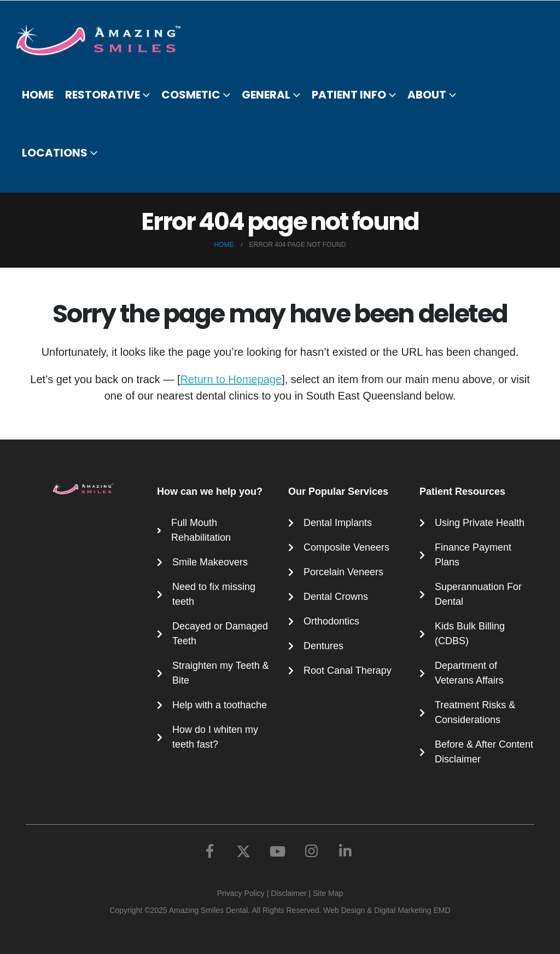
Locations (55, 153)
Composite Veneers (346, 547)
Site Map (328, 893)
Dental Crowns (336, 597)
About (427, 95)
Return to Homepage (231, 379)
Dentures (323, 646)
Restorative (103, 95)
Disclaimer (288, 893)
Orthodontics (331, 621)
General (266, 95)
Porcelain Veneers (343, 572)
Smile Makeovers (210, 562)
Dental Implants (338, 523)
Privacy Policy (241, 893)
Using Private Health (480, 523)
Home (38, 95)
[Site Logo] (105, 40)
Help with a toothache (220, 705)
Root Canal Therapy (348, 670)
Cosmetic (191, 95)
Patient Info (349, 95)
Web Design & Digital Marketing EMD (387, 910)
